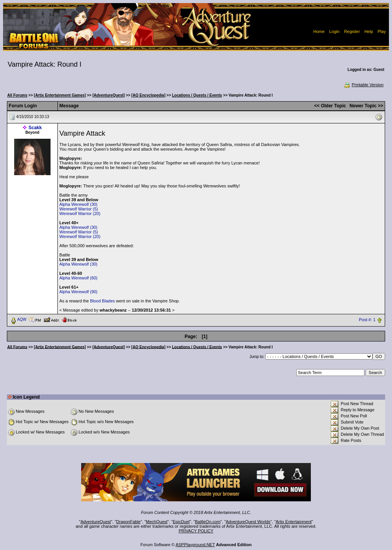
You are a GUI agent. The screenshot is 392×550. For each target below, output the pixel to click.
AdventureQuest (96, 522)
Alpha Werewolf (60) (78, 278)
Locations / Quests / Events (197, 95)
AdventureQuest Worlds (248, 522)
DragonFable (129, 522)
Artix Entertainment (294, 522)
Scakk (35, 128)
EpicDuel (181, 522)
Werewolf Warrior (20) (80, 213)
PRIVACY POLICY (196, 531)
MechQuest (157, 522)
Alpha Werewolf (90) (78, 292)
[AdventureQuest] (108, 95)
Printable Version (363, 85)
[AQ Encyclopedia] (148, 95)
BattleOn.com (208, 522)
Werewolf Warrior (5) (79, 209)
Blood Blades (102, 301)
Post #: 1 (367, 320)
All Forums (17, 95)
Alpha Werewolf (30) (78, 204)
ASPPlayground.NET (195, 545)
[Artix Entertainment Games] (60, 95)
